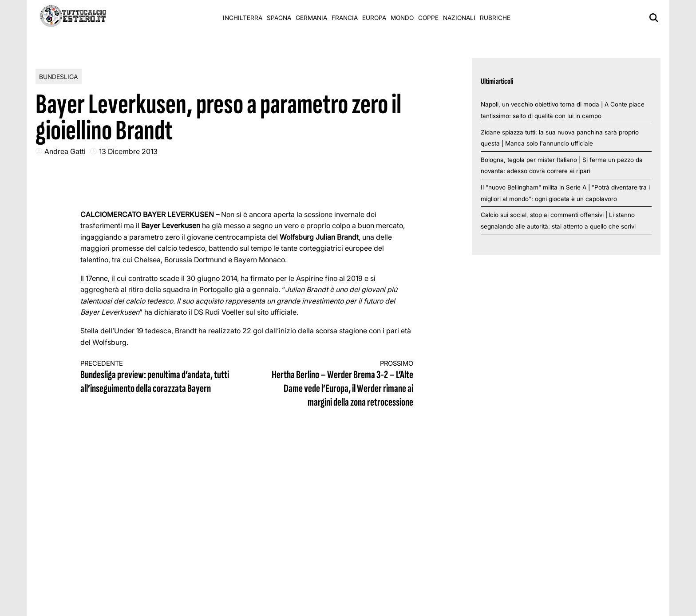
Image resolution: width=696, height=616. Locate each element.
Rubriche (495, 18)
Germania (311, 18)
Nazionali (459, 18)
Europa (374, 18)
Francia (345, 18)
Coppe (428, 18)
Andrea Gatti (65, 151)
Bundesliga (59, 77)
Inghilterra (243, 18)
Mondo (402, 18)
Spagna (279, 18)
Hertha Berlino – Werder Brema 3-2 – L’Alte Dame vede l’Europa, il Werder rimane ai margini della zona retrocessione (339, 384)
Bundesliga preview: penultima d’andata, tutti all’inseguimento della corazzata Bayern (155, 377)
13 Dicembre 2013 (128, 151)
